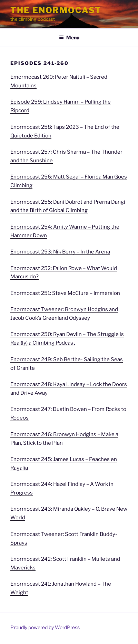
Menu (69, 37)
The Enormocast (56, 10)
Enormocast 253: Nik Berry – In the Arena (60, 252)
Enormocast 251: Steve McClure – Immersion (65, 293)
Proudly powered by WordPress (45, 627)
